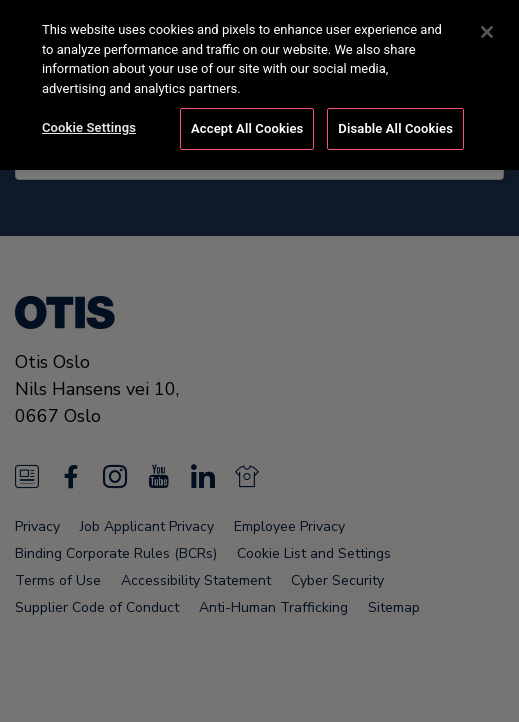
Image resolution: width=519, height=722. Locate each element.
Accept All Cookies (247, 123)
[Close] (487, 27)
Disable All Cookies (395, 123)
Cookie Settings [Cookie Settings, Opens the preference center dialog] (89, 122)
